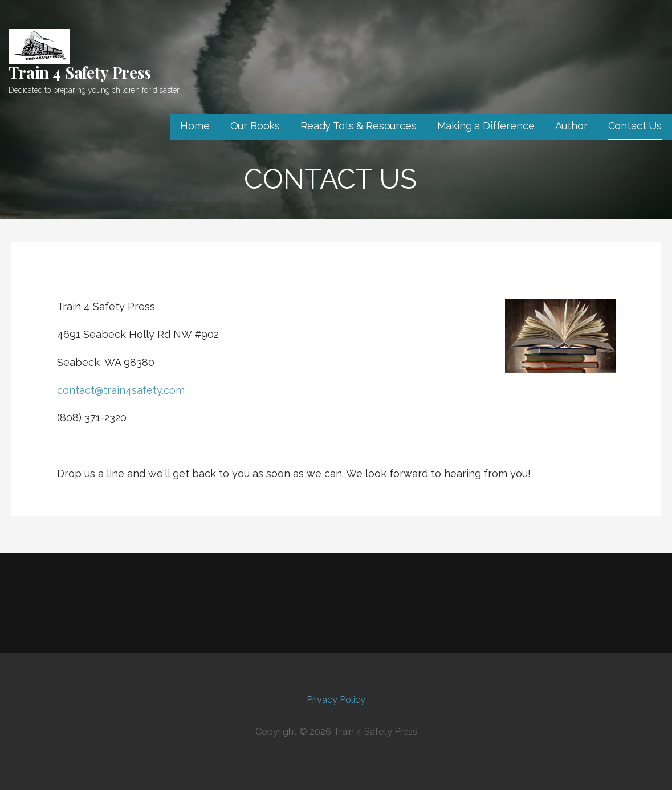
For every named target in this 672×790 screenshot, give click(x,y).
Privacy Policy (336, 700)
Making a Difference (486, 126)
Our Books (255, 126)
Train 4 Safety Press (80, 72)
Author (571, 126)
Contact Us (635, 126)
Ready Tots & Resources (358, 126)
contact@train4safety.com (121, 390)
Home (195, 126)
